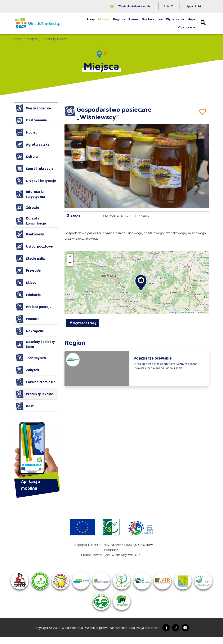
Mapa (191, 19)
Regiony (119, 19)
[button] (201, 166)
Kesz (25, 406)
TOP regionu (31, 358)
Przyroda (28, 270)
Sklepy (26, 283)
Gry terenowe (152, 19)
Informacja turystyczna (30, 194)
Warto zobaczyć (34, 108)
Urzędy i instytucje (36, 181)
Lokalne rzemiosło (36, 382)
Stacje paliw (31, 258)
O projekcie (187, 27)
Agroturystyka (33, 144)
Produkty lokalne (55, 39)
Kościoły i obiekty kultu (35, 344)
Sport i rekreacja (35, 169)
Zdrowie (28, 208)
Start (18, 39)
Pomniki (27, 319)
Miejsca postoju (34, 307)
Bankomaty (30, 234)
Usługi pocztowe (34, 246)
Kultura (27, 157)
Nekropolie (30, 331)
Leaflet (171, 312)
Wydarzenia (175, 19)
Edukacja (28, 295)
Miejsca (104, 19)
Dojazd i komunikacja (31, 221)
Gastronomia (31, 120)
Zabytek (28, 370)
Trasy (91, 19)
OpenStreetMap (187, 312)
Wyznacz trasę (83, 323)
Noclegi (27, 132)
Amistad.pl (151, 634)
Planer (133, 19)
